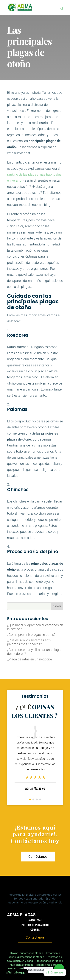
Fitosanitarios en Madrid (49, 961)
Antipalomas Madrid (22, 965)
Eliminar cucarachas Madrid (27, 953)
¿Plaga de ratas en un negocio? (30, 659)
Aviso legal (35, 920)
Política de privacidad (35, 925)
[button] (30, 799)
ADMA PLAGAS (21, 915)
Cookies (35, 930)
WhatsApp (16, 972)
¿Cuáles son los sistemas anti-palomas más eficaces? (29, 642)
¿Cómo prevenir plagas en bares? (31, 635)
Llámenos (55, 972)
